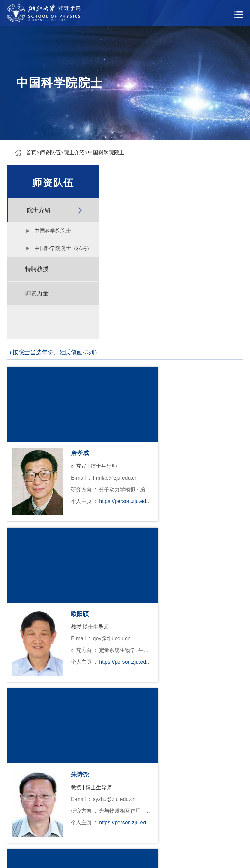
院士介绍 (74, 152)
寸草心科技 (137, 857)
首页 (31, 152)
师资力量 (37, 293)
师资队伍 (50, 152)
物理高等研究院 (61, 803)
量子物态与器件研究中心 (72, 818)
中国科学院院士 (106, 152)
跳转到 (207, 643)
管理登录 (165, 857)
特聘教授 (37, 269)
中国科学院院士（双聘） (63, 248)
